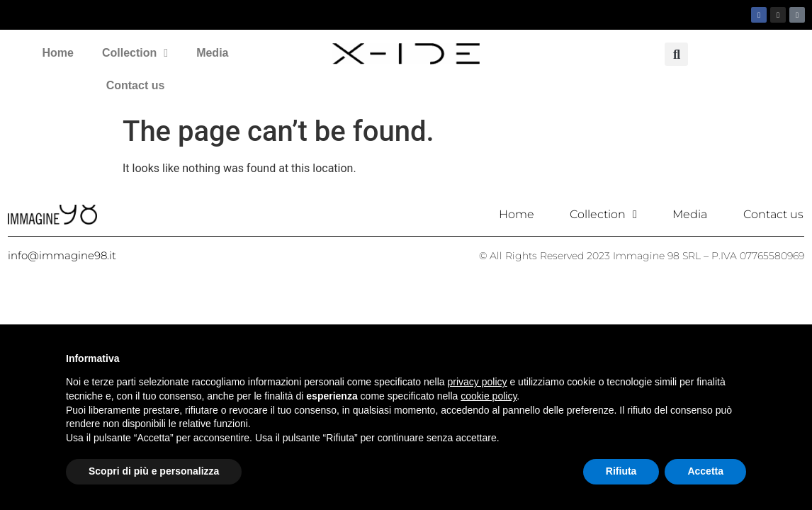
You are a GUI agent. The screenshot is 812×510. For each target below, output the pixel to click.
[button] (676, 54)
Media (212, 53)
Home (58, 53)
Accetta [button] (705, 471)
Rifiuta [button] (621, 471)
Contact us (136, 85)
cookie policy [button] (489, 396)
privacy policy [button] (478, 382)
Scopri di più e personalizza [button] (154, 471)
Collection (135, 53)
